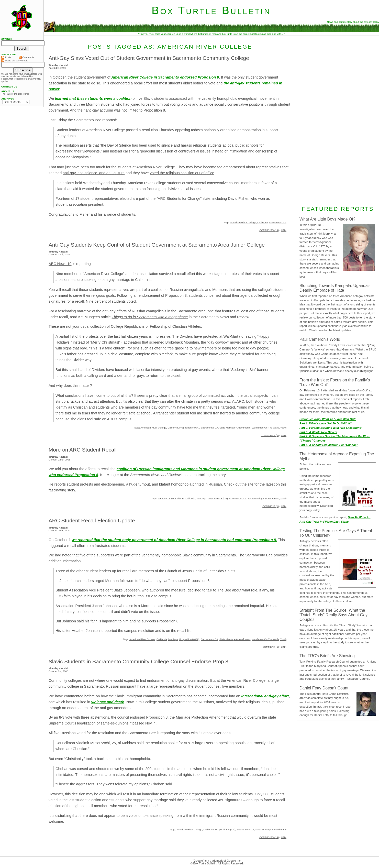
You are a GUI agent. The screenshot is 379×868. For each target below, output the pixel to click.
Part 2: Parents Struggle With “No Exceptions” (331, 428)
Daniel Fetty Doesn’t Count (324, 688)
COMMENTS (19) (269, 230)
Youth (283, 428)
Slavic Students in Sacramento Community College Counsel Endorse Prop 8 (138, 661)
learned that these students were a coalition (93, 98)
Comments (26, 57)
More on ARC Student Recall (83, 450)
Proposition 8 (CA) (189, 428)
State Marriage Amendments (235, 428)
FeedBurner (7, 79)
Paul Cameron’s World (320, 339)
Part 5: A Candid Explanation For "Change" (329, 445)
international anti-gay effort (265, 696)
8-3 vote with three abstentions (84, 717)
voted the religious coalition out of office (182, 173)
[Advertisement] (338, 120)
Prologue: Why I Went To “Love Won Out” (328, 419)
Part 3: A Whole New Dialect (318, 432)
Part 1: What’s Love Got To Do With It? (326, 423)
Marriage (202, 498)
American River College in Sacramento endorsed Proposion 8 (165, 77)
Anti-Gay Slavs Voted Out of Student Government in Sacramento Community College (149, 58)
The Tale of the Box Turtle (15, 94)
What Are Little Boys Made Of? (327, 219)
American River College (243, 222)
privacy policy (34, 79)
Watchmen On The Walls (265, 428)
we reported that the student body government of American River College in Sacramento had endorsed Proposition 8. (174, 540)
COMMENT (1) (271, 506)
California (263, 222)
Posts (6, 57)
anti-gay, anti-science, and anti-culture (94, 173)
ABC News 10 (60, 264)
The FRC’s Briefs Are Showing (327, 656)
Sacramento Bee (259, 555)
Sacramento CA (278, 222)
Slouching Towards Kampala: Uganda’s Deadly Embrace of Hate (335, 288)
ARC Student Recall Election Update (92, 520)
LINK (284, 230)
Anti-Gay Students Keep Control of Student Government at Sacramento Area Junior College (157, 245)
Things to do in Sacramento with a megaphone (150, 317)
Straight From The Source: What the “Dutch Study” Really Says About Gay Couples (333, 615)
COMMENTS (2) (270, 435)
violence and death (108, 702)
